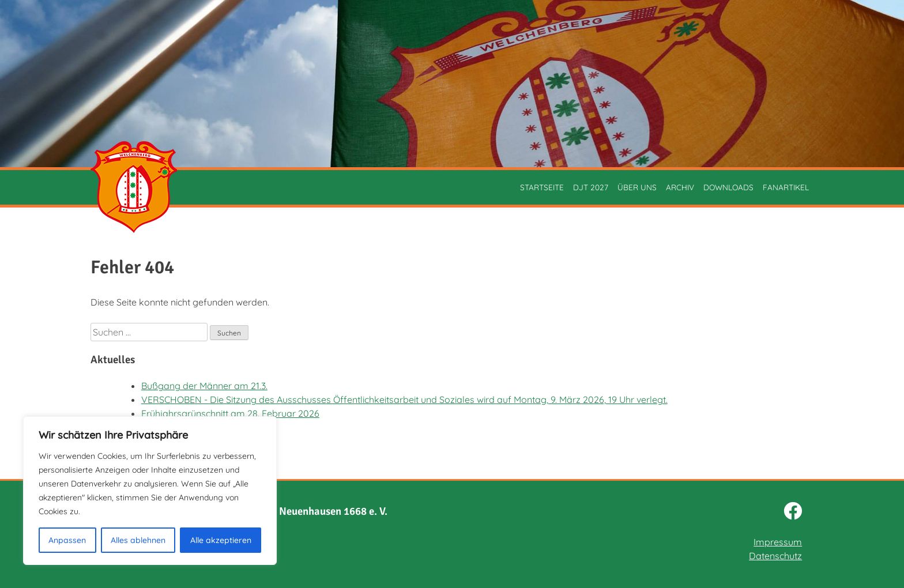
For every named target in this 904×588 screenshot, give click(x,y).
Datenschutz (775, 556)
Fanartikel (786, 187)
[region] (150, 491)
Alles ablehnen (138, 540)
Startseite (542, 187)
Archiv (680, 187)
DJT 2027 (591, 187)
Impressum (778, 542)
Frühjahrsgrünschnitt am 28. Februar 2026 (230, 413)
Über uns (637, 187)
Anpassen (67, 540)
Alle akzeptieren (221, 540)
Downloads (728, 187)
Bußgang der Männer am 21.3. (204, 386)
